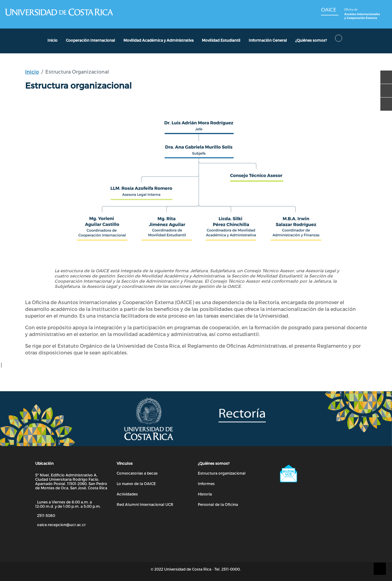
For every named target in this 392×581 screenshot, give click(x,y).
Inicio (32, 72)
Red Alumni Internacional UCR (145, 504)
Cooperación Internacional (90, 40)
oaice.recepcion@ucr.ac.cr (61, 525)
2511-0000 (231, 569)
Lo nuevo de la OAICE (136, 484)
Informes (206, 484)
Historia (205, 494)
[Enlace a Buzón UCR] (316, 474)
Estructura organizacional (222, 473)
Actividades (127, 494)
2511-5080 (46, 515)
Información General (268, 40)
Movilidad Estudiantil (221, 40)
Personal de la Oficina (218, 504)
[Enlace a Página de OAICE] (352, 14)
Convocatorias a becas (137, 473)
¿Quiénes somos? (311, 40)
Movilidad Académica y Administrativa (158, 40)
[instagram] (384, 101)
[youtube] (384, 88)
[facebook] (384, 74)
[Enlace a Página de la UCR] (59, 12)
